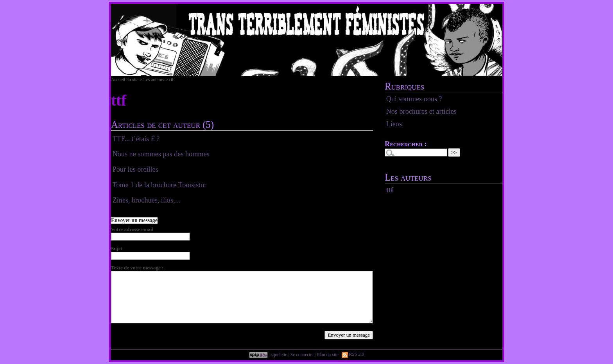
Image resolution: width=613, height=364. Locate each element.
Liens (394, 124)
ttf (390, 190)
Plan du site (328, 354)
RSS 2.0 (353, 354)
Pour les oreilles (135, 169)
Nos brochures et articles (421, 111)
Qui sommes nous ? (414, 99)
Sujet (117, 248)
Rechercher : (406, 144)
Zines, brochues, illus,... (147, 200)
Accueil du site (125, 80)
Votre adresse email (132, 229)
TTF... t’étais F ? (136, 139)
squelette (279, 354)
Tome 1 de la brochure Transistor (160, 185)
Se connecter (302, 354)
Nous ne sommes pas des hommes (161, 154)
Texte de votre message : (137, 268)
